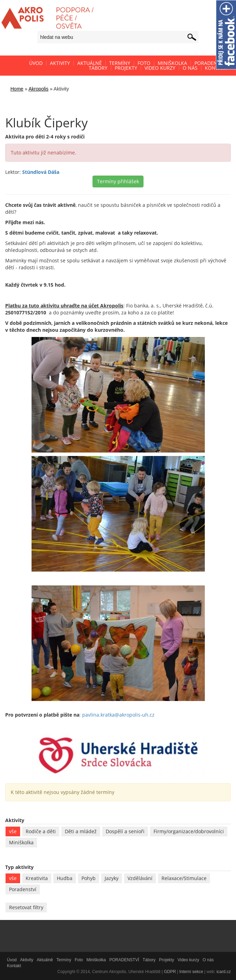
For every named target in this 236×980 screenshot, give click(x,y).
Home (17, 89)
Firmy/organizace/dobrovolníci (189, 831)
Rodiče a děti (41, 831)
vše (13, 831)
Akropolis (38, 89)
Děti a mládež (81, 831)
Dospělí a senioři (125, 831)
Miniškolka (21, 842)
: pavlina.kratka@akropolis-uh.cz (117, 715)
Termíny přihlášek (118, 181)
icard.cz (224, 972)
